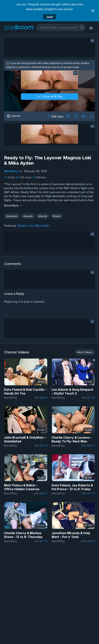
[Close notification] (93, 11)
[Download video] (91, 116)
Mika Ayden (42, 226)
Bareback (12, 216)
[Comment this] (68, 116)
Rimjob (57, 216)
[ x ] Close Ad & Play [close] (49, 97)
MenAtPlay (11, 171)
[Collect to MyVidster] (76, 116)
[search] (82, 27)
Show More (13, 205)
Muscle (43, 216)
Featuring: (10, 226)
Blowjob (28, 216)
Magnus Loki (26, 226)
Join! (50, 17)
